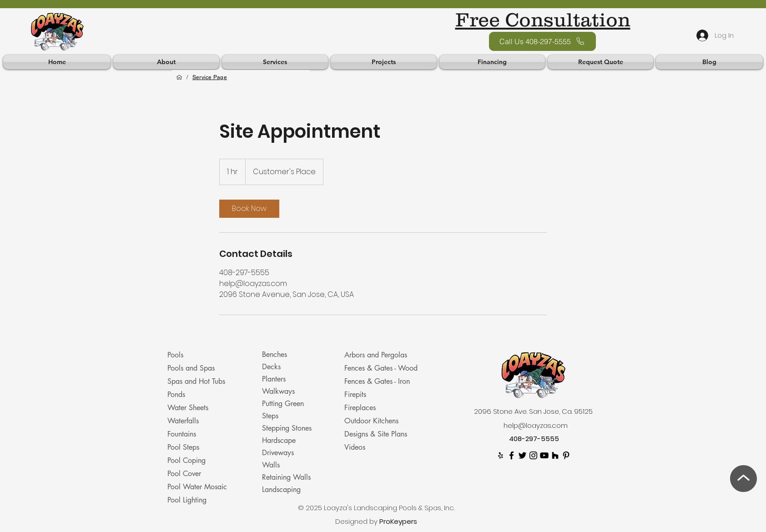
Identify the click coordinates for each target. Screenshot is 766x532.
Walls (271, 465)
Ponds (176, 394)
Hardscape (279, 440)
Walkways (278, 391)
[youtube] (544, 455)
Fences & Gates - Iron (377, 381)
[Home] (179, 77)
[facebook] (512, 455)
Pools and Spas (191, 368)
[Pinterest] (566, 455)
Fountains (182, 434)
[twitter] (522, 455)
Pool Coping (186, 460)
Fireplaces (360, 408)
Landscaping (281, 489)
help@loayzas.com (536, 425)
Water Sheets (188, 408)
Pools (175, 355)
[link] (249, 209)
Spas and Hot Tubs (196, 381)
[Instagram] (533, 455)
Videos (355, 447)
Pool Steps (183, 447)
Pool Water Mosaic (197, 487)
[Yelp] (501, 455)
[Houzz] (555, 455)
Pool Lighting (187, 500)
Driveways (278, 453)
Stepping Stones (287, 428)
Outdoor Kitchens (371, 421)
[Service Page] (210, 77)
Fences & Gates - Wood (381, 368)
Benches (275, 354)
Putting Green (283, 404)
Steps (270, 416)
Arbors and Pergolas (376, 355)
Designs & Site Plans (376, 434)
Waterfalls (183, 421)
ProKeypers (398, 521)
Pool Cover (184, 474)
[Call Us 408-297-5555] (542, 41)
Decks (271, 367)
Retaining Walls (286, 477)
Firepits (355, 394)
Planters (274, 379)
